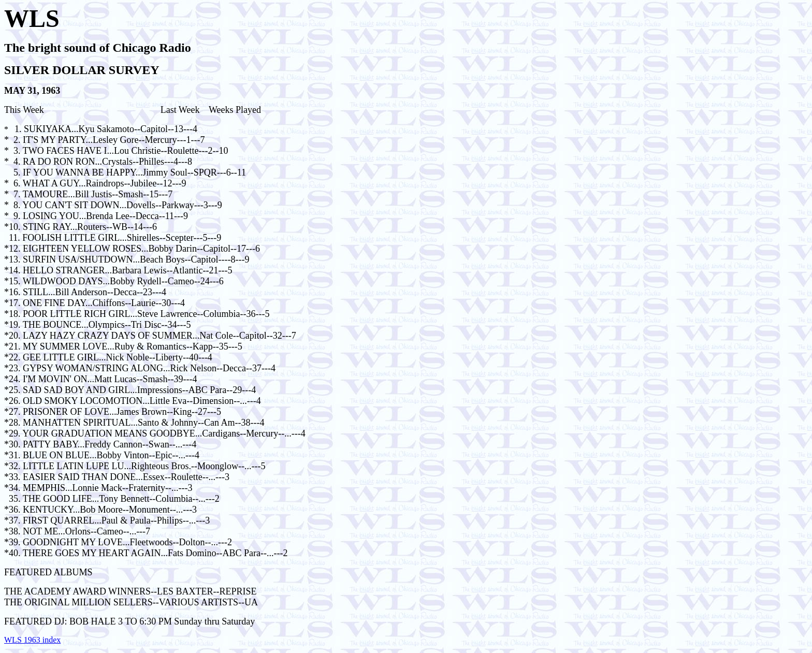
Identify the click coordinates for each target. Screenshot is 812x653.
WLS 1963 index (32, 640)
